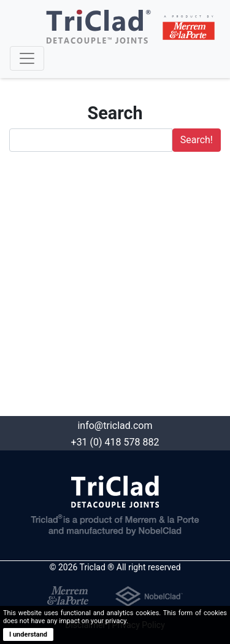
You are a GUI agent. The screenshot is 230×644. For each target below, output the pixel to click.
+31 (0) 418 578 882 (115, 442)
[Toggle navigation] (27, 58)
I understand (28, 634)
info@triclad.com (115, 426)
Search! (197, 140)
